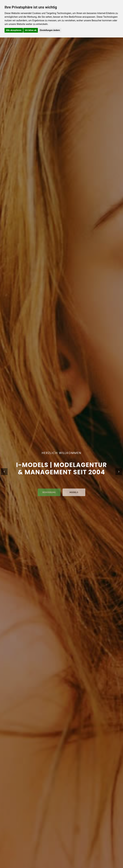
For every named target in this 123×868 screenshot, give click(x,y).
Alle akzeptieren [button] (14, 30)
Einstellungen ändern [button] (50, 30)
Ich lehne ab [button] (31, 30)
